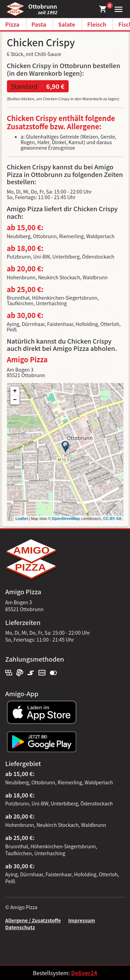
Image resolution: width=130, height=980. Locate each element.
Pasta (39, 24)
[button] (117, 8)
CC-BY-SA (112, 519)
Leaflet (22, 519)
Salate (67, 24)
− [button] (15, 400)
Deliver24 (84, 973)
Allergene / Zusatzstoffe (33, 920)
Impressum (82, 920)
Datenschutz (20, 927)
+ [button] (15, 391)
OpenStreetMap (66, 519)
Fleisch (97, 24)
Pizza (12, 24)
